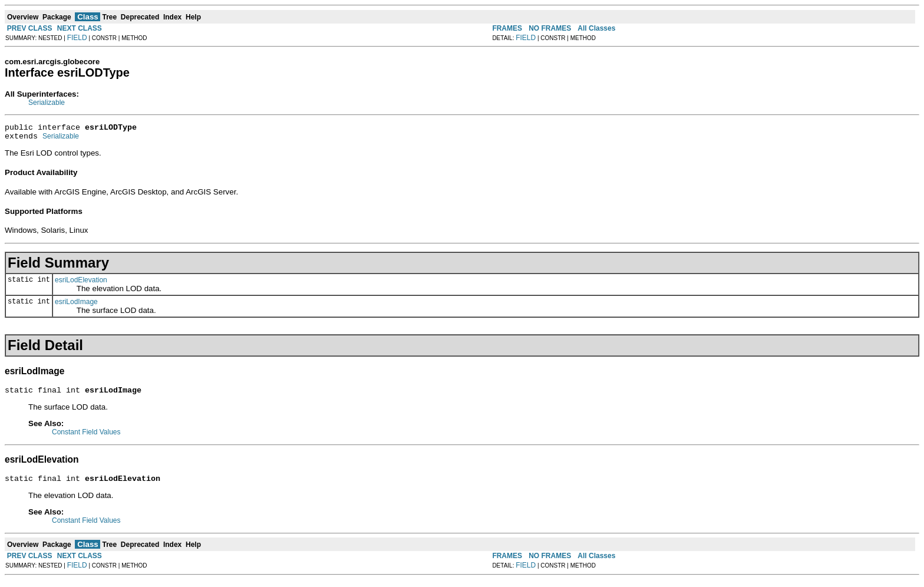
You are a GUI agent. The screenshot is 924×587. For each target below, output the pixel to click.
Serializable (47, 103)
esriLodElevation (81, 283)
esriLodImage (76, 305)
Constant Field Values (86, 437)
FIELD (77, 38)
